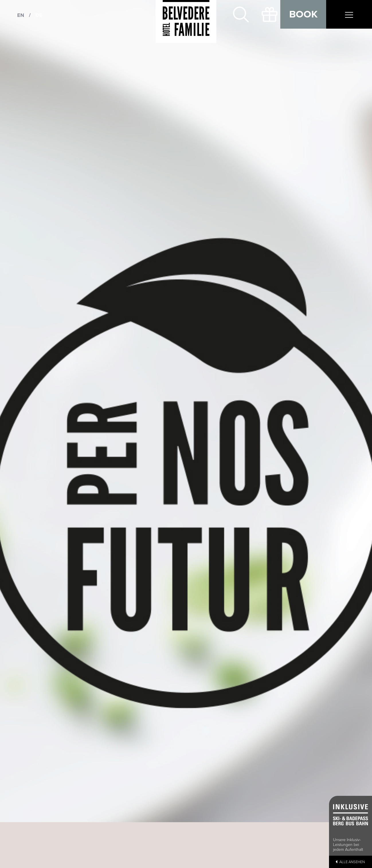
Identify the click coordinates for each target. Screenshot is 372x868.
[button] (28, 411)
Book (303, 14)
